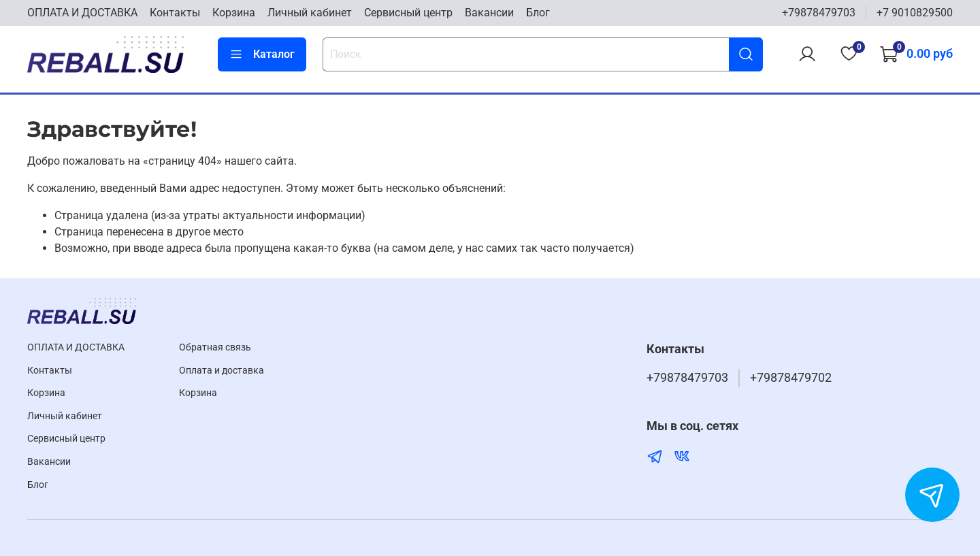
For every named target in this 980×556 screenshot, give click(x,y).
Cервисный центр (408, 13)
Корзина (234, 13)
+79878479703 (819, 13)
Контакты (175, 13)
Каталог (262, 54)
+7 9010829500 (915, 13)
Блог (538, 13)
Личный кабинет (310, 13)
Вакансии (489, 13)
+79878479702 (791, 378)
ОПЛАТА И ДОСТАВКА (82, 13)
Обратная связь (215, 347)
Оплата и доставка (222, 371)
